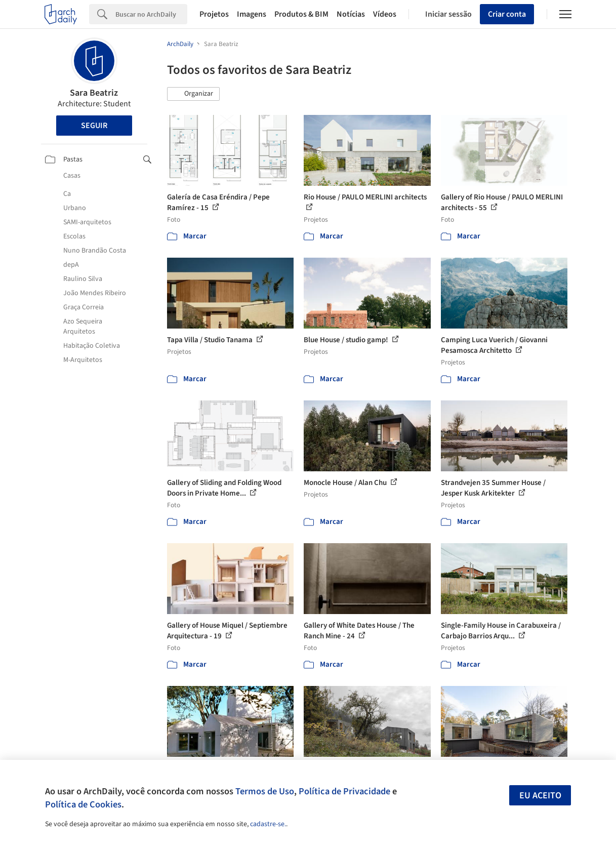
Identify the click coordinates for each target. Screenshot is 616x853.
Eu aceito (540, 796)
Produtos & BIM (301, 14)
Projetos (214, 14)
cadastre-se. (268, 824)
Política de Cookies (83, 804)
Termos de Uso (265, 791)
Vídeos (385, 14)
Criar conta (507, 14)
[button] (193, 94)
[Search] (151, 14)
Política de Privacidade (344, 791)
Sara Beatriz (94, 93)
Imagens (252, 14)
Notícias (351, 14)
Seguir (94, 126)
